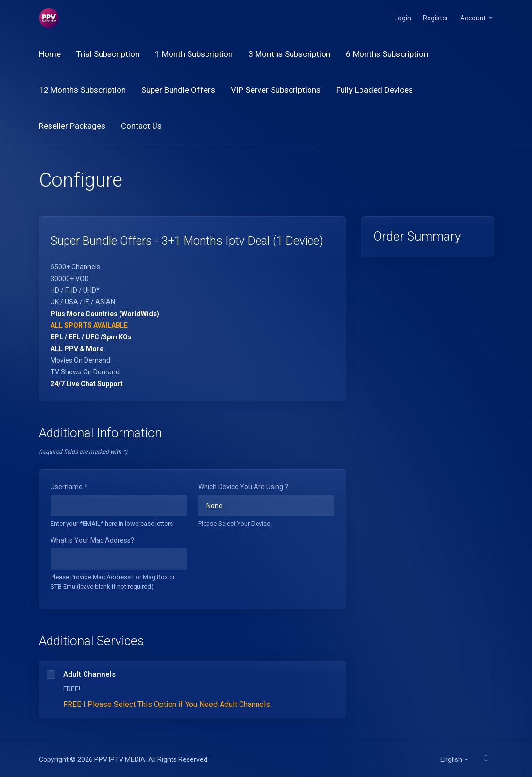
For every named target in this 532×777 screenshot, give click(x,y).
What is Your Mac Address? (92, 540)
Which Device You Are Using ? (243, 487)
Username (69, 487)
